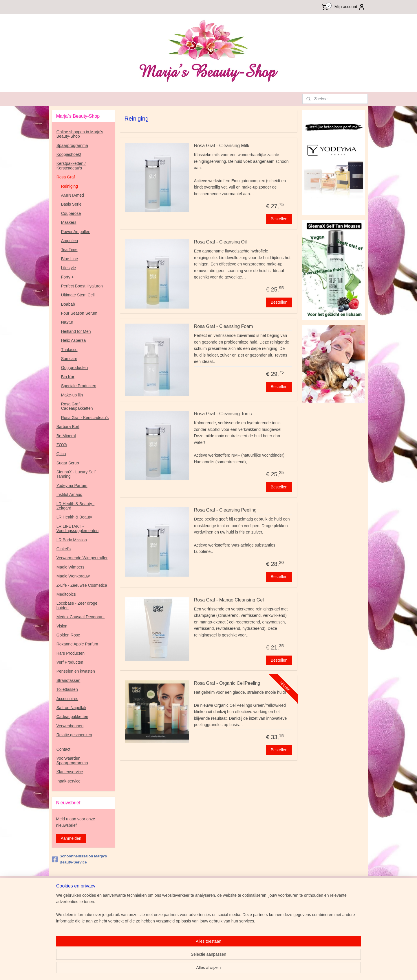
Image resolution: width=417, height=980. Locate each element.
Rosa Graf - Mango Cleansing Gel (229, 600)
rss (242, 969)
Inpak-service (68, 781)
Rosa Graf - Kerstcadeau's (85, 418)
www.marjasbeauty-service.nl (78, 896)
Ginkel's (64, 549)
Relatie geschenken (74, 735)
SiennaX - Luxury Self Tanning (76, 474)
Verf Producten (70, 662)
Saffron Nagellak (71, 708)
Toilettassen (67, 689)
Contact (63, 749)
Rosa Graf (66, 177)
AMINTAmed (73, 195)
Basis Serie (71, 204)
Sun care (69, 359)
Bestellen (279, 219)
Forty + (67, 277)
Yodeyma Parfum (72, 486)
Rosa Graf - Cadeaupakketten (77, 406)
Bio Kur (68, 377)
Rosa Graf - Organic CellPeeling (227, 683)
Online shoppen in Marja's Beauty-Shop (80, 134)
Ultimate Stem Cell (78, 295)
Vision (62, 626)
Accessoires (67, 699)
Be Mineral (66, 436)
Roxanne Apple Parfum (77, 644)
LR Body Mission (72, 540)
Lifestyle (68, 268)
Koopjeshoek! (69, 154)
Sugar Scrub (68, 463)
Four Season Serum (79, 313)
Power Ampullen (76, 232)
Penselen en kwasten (76, 671)
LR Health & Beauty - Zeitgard (76, 506)
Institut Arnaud (69, 494)
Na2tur (67, 322)
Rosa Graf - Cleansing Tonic (223, 414)
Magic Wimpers (70, 567)
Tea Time (69, 250)
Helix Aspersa (74, 340)
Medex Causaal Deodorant (81, 617)
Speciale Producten (79, 386)
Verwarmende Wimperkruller (82, 558)
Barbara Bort (68, 427)
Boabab (68, 304)
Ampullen (69, 241)
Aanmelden (71, 838)
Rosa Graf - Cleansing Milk (221, 146)
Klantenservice (70, 772)
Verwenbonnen (70, 726)
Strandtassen (68, 680)
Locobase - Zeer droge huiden (77, 605)
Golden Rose (68, 635)
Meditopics (66, 594)
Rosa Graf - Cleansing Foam (223, 326)
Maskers (69, 222)
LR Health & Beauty (74, 517)
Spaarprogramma (72, 145)
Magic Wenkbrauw (73, 576)
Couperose (71, 213)
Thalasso (69, 350)
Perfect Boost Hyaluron (82, 286)
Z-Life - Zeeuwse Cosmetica (82, 585)
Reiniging (69, 186)
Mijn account (350, 7)
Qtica (61, 454)
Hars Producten (71, 653)
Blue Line (69, 259)
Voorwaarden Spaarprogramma (72, 760)
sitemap (232, 969)
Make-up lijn (72, 395)
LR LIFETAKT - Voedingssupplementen (78, 528)
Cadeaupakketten (72, 717)
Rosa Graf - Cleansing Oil (220, 242)
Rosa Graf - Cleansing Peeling (225, 510)
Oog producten (75, 368)
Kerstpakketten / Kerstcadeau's (71, 166)
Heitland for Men (76, 331)
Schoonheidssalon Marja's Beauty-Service (79, 859)
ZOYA (62, 445)
